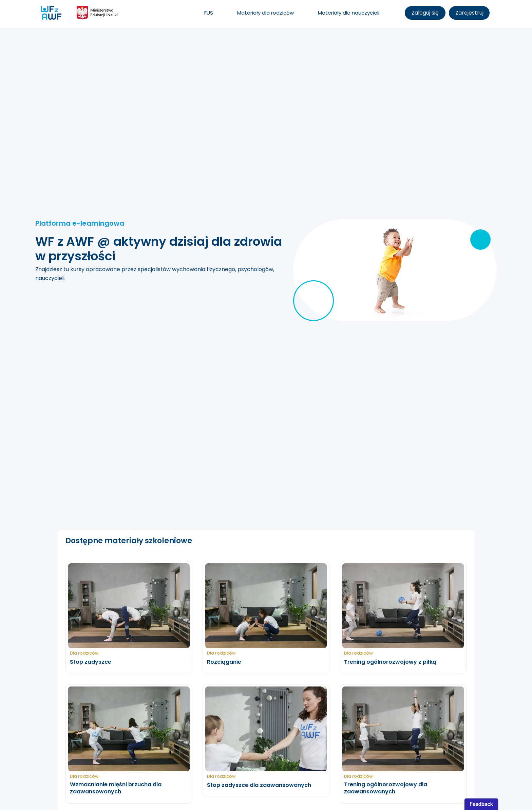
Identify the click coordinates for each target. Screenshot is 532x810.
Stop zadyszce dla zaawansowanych (259, 785)
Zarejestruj (469, 13)
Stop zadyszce (91, 662)
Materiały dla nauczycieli (349, 13)
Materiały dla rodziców (265, 13)
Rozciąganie (224, 662)
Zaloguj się (425, 13)
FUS (209, 13)
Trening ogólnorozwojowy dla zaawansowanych (386, 788)
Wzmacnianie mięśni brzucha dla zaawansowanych (116, 788)
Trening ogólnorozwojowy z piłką (390, 662)
